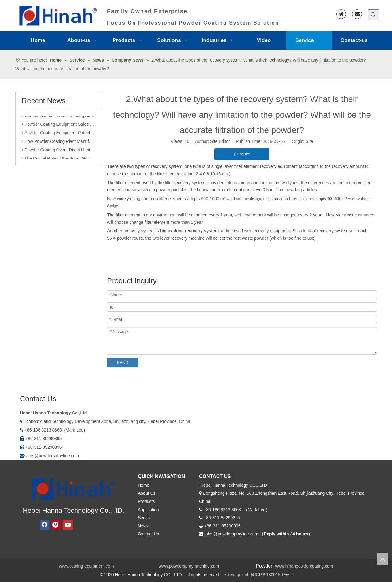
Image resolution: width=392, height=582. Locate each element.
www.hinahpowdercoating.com (304, 566)
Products (146, 501)
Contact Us (148, 534)
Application (148, 510)
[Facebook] (44, 525)
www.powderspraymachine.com (189, 566)
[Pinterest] (56, 525)
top (383, 559)
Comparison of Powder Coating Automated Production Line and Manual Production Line (58, 117)
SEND (123, 363)
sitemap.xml (237, 575)
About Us (147, 493)
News (143, 526)
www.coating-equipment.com (87, 566)
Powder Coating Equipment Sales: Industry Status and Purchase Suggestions (58, 125)
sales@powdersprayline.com (52, 456)
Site (309, 141)
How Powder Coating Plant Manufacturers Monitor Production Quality (58, 143)
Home (143, 485)
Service (145, 518)
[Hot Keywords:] (373, 15)
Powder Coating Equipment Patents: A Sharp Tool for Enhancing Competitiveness (58, 134)
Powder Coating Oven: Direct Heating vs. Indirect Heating (58, 151)
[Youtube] (68, 525)
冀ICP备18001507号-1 (272, 575)
